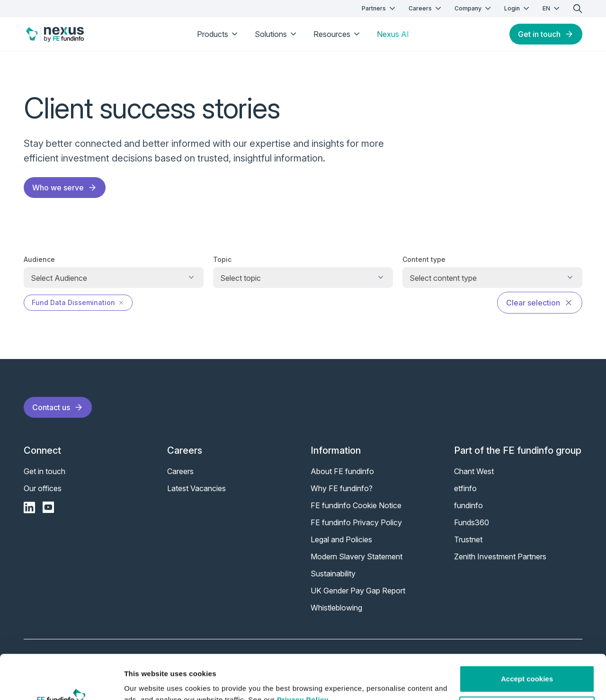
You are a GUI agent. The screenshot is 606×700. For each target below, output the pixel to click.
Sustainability (333, 574)
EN (552, 8)
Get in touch (546, 34)
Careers (426, 8)
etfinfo (465, 488)
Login (518, 8)
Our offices (43, 488)
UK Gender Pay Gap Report (358, 591)
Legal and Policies (341, 539)
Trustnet (468, 539)
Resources (338, 34)
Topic (222, 259)
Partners (379, 8)
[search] (578, 9)
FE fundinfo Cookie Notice (356, 505)
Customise (527, 665)
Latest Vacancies (196, 488)
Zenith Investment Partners (500, 556)
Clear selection (540, 303)
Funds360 (472, 522)
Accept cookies (527, 634)
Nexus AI (393, 34)
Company (474, 8)
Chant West (474, 471)
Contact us (58, 407)
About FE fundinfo (342, 471)
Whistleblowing (336, 608)
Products (218, 34)
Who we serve (65, 188)
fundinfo (468, 505)
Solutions (276, 34)
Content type (424, 259)
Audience (39, 259)
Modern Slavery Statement (356, 556)
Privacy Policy (303, 655)
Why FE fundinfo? (342, 488)
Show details (146, 681)
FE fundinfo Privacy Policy (356, 522)
